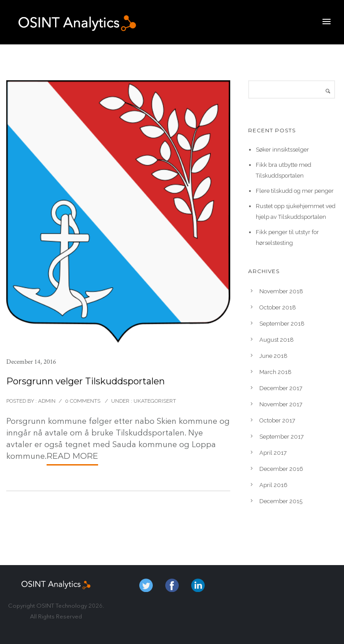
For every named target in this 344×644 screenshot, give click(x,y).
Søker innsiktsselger (282, 150)
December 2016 (281, 469)
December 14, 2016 (31, 362)
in (198, 585)
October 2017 (277, 420)
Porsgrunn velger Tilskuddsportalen (86, 381)
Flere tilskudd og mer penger (295, 191)
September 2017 (282, 437)
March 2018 (275, 372)
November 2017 (281, 404)
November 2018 (281, 291)
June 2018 (273, 356)
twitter (146, 585)
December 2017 (281, 388)
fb (172, 585)
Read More (72, 456)
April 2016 (273, 485)
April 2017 (273, 453)
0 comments (83, 401)
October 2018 (278, 307)
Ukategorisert (154, 401)
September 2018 (282, 324)
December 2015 (281, 501)
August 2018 (277, 340)
